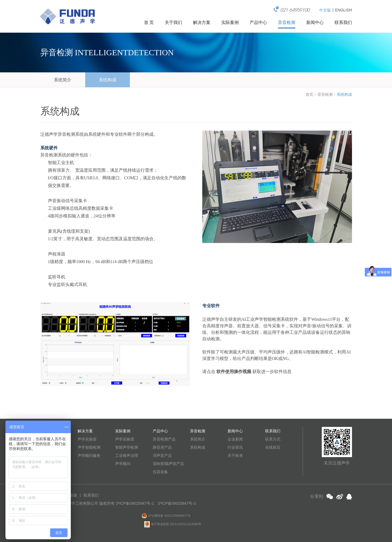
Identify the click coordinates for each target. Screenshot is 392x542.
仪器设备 (160, 472)
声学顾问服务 (89, 455)
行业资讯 (235, 447)
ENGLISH (343, 10)
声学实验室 (87, 439)
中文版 (325, 10)
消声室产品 (162, 455)
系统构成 (108, 80)
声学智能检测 (89, 447)
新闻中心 (315, 22)
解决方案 (202, 22)
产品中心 (258, 22)
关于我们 (173, 22)
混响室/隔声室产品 (169, 464)
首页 (310, 95)
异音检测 (287, 22)
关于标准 (235, 455)
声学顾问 (123, 464)
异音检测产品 (164, 439)
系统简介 (63, 80)
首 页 (149, 22)
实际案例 (230, 22)
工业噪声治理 (127, 455)
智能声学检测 (127, 447)
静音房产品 (162, 447)
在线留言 (273, 447)
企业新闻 (235, 439)
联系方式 (273, 439)
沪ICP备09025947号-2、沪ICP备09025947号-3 (156, 503)
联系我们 (343, 22)
